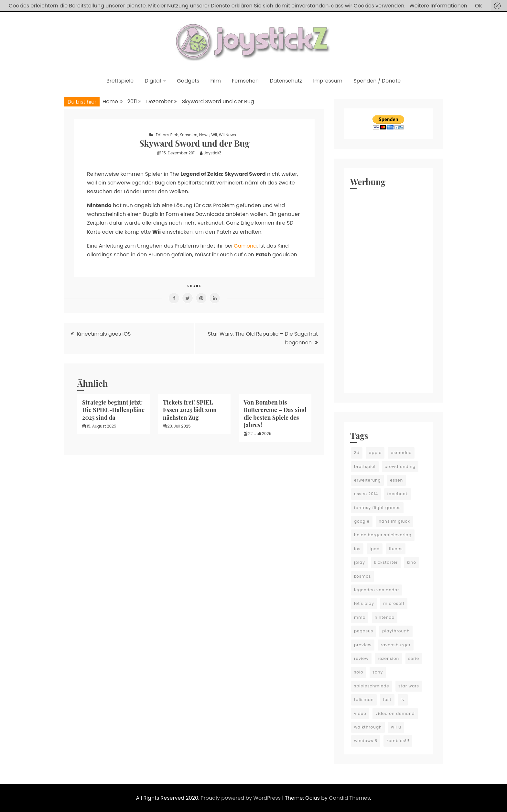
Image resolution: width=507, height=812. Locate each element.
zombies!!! (398, 741)
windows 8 (366, 741)
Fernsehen (245, 81)
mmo (360, 617)
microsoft (394, 603)
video (360, 713)
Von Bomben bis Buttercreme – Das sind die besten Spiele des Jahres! (275, 414)
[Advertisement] (388, 289)
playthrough (396, 631)
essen (396, 480)
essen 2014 (366, 494)
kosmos (362, 576)
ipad (375, 549)
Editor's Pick (167, 135)
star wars (409, 686)
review (361, 658)
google (362, 521)
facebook (397, 494)
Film (216, 81)
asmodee (401, 453)
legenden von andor (377, 590)
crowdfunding (400, 467)
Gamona (245, 246)
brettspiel (365, 467)
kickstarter (386, 562)
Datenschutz (286, 81)
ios (357, 549)
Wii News (227, 135)
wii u (396, 727)
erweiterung (367, 480)
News (204, 135)
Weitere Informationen (438, 6)
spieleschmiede (372, 686)
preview (363, 645)
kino (412, 562)
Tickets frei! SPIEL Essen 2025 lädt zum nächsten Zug (190, 410)
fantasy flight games (377, 508)
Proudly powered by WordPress (242, 798)
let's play (364, 603)
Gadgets (188, 81)
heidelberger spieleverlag (383, 535)
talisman (364, 700)
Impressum (328, 81)
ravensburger (396, 645)
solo (359, 672)
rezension (388, 658)
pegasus (364, 631)
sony (378, 672)
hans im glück (394, 521)
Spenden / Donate (377, 81)
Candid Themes (349, 798)
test (387, 700)
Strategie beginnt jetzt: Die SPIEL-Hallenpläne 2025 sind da (113, 410)
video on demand (395, 713)
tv (403, 700)
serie (414, 658)
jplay (360, 562)
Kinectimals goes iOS (104, 334)
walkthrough (368, 727)
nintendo (385, 617)
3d (357, 453)
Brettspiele (120, 81)
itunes (396, 549)
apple (375, 453)
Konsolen (189, 135)
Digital (153, 81)
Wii (214, 135)
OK (479, 6)
